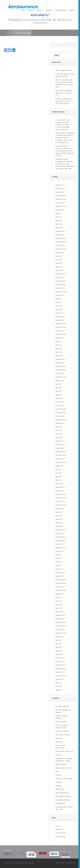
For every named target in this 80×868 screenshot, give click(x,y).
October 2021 (60, 373)
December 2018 (61, 494)
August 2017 (60, 551)
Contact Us (72, 10)
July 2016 (58, 597)
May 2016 (59, 605)
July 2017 (58, 555)
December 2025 (61, 196)
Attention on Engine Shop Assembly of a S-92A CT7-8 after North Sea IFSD (64, 101)
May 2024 (59, 263)
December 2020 (61, 409)
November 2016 (61, 583)
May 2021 (59, 391)
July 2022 (58, 341)
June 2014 (59, 686)
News (57, 771)
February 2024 (60, 274)
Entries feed (59, 829)
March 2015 (59, 654)
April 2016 (59, 608)
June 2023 (59, 302)
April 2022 (59, 352)
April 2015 (59, 651)
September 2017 (61, 548)
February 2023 (60, 317)
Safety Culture (60, 789)
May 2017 (59, 562)
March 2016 (59, 612)
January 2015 (60, 661)
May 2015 (59, 647)
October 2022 (60, 331)
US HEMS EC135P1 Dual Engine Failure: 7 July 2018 (62, 127)
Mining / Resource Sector (64, 768)
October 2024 (60, 245)
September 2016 (61, 590)
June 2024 (59, 260)
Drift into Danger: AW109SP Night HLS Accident (65, 153)
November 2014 (61, 669)
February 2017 (60, 573)
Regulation (59, 782)
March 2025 (59, 228)
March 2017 (59, 569)
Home (23, 10)
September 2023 (61, 292)
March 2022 (59, 356)
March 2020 (59, 441)
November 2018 (61, 498)
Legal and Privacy (21, 863)
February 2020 (60, 445)
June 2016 (59, 601)
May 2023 (59, 306)
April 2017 (59, 565)
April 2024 (59, 267)
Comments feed (61, 833)
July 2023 (58, 299)
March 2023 (59, 313)
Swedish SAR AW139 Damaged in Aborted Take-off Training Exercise (64, 140)
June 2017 (59, 558)
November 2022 (61, 327)
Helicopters (59, 742)
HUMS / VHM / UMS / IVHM (64, 751)
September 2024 (61, 249)
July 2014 (58, 683)
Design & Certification (63, 731)
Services (40, 10)
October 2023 (60, 288)
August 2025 (60, 210)
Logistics (58, 755)
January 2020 (60, 448)
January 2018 (60, 533)
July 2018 (58, 512)
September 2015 (61, 633)
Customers (49, 10)
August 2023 (60, 295)
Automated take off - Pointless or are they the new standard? (63, 148)
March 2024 (59, 270)
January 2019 (60, 491)
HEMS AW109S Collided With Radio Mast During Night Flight (65, 166)
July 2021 (58, 384)
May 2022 (59, 349)
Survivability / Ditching (63, 800)
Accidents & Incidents (62, 706)
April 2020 (59, 437)
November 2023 (61, 285)
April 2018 (59, 523)
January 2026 (60, 192)
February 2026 (60, 189)
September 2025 (61, 206)
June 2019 (59, 473)
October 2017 (60, 544)
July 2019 (58, 469)
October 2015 (60, 629)
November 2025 (61, 199)
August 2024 (60, 253)
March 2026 (59, 185)
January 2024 (60, 277)
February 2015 (60, 658)
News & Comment (61, 10)
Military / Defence (61, 764)
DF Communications (70, 863)
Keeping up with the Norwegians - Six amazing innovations (64, 161)
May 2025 (59, 221)
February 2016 (60, 615)
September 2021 (61, 377)
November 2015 (61, 626)
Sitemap (31, 863)
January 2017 (60, 576)
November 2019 (61, 455)
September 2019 (61, 462)
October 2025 (60, 203)
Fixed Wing (59, 738)
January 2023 (60, 320)
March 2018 (59, 526)
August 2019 (60, 466)
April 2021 (59, 395)
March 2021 (59, 398)
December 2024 (61, 238)
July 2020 (58, 427)
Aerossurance (32, 20)
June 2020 (59, 430)
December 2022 (61, 324)
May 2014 (59, 690)
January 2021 (60, 405)
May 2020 (59, 434)
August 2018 (60, 509)
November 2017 (61, 541)
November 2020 (61, 413)
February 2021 (60, 402)
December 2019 (61, 452)
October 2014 (60, 672)
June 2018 (59, 516)
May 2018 (59, 519)
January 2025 (60, 235)
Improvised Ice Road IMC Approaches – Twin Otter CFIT (64, 93)
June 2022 (59, 345)
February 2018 (60, 530)
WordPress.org (60, 836)
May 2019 (59, 477)
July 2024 (58, 256)
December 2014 (61, 665)
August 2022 (60, 338)
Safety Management (62, 793)
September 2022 (61, 334)
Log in (58, 826)
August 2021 (60, 381)
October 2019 (60, 459)
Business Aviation (61, 722)
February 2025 (60, 231)
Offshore (58, 775)
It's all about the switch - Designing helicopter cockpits (63, 122)
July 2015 (58, 640)
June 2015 (59, 644)
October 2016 (60, 587)
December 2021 (61, 366)
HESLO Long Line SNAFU (64, 70)
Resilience (59, 786)
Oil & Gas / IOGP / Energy (64, 779)
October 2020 (60, 416)
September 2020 (61, 420)
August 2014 (60, 679)
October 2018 (60, 501)
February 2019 (60, 487)
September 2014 (61, 676)
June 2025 (59, 217)
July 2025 (58, 213)
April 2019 (59, 480)
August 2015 (60, 637)
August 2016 (60, 594)
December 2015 (61, 622)
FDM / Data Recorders (63, 735)
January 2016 (60, 619)
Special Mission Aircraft (63, 796)
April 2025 (59, 224)
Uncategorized (60, 803)
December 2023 (61, 281)
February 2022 (60, 359)
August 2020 (60, 423)
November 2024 (61, 242)
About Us (31, 10)
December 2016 (61, 580)
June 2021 (59, 388)
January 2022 (60, 363)
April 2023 (59, 309)
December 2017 (61, 537)
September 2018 (61, 505)
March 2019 (59, 484)
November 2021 (61, 370)
